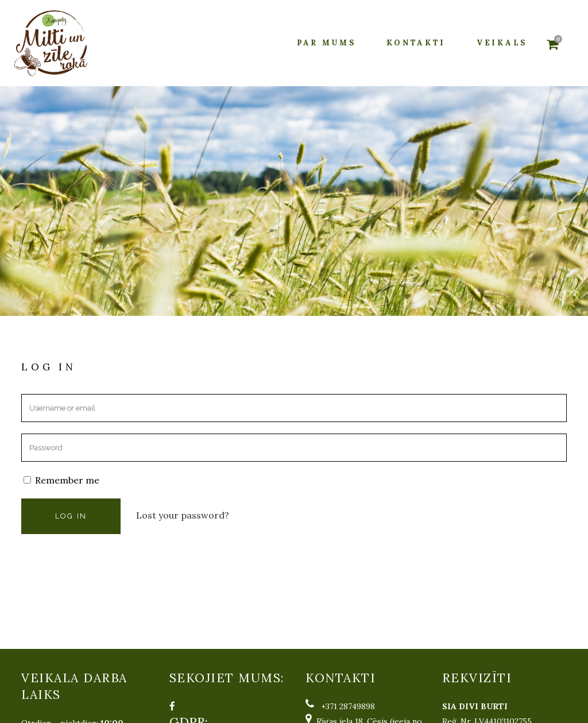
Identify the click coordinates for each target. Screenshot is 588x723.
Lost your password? (183, 515)
